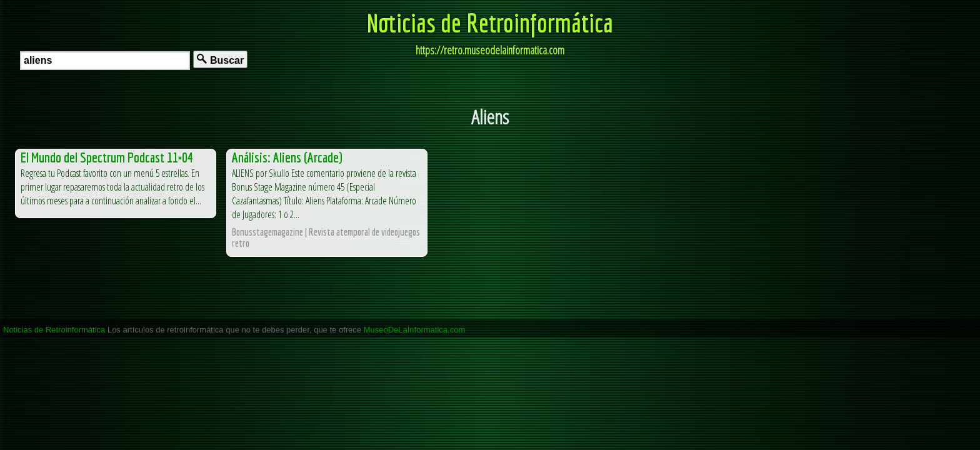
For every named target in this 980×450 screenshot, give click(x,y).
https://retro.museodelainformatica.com (490, 50)
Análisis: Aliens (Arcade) (287, 157)
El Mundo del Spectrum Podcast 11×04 (107, 157)
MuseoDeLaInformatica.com (415, 330)
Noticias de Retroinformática (490, 22)
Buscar (220, 60)
